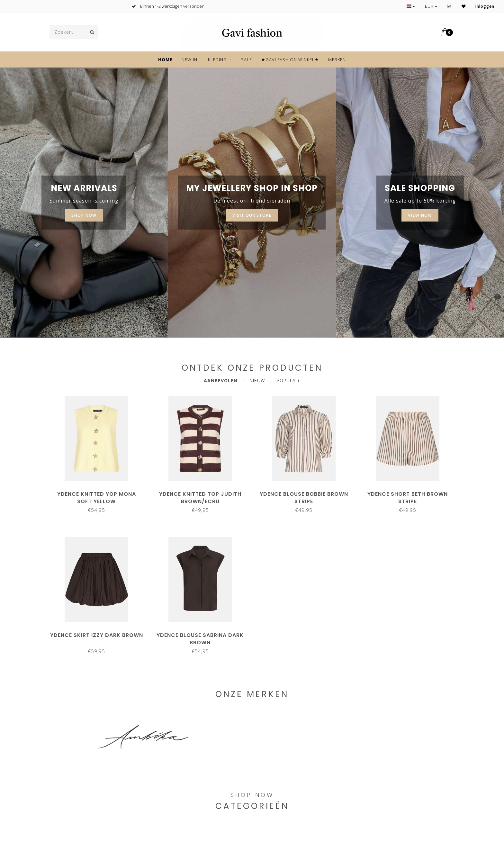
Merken (337, 59)
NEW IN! (190, 59)
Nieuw (257, 381)
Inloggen (485, 6)
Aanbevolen (221, 381)
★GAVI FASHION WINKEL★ (290, 59)
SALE (247, 59)
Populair (288, 381)
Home (165, 59)
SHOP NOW (84, 215)
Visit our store (252, 215)
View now (420, 215)
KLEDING (217, 59)
